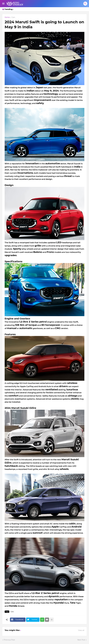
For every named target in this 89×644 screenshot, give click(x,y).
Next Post (81, 640)
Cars (13, 17)
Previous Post (9, 640)
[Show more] (52, 620)
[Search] (85, 4)
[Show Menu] (3, 4)
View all (81, 630)
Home (7, 17)
